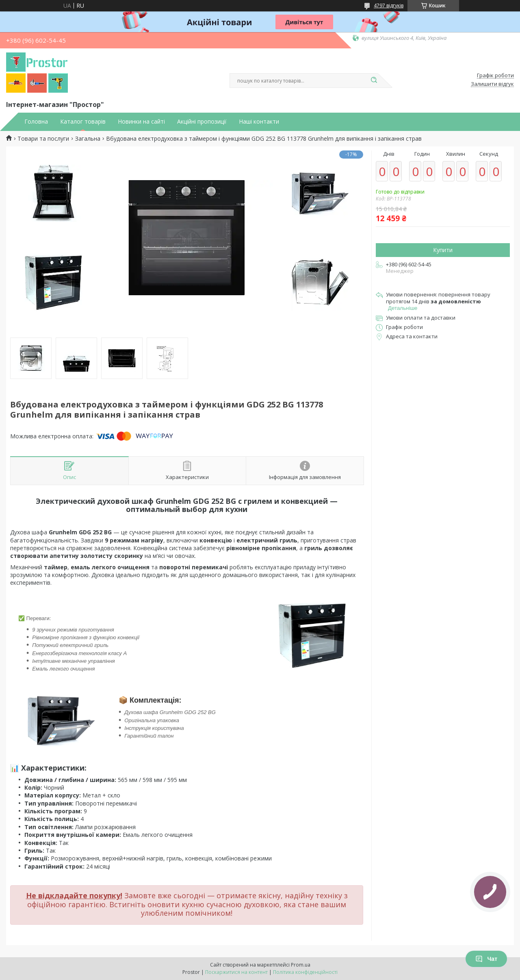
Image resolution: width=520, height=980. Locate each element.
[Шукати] (374, 81)
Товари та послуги (43, 139)
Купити (443, 250)
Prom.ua (301, 965)
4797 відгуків (389, 5)
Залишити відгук (492, 84)
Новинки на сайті (141, 122)
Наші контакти (259, 122)
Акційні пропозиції (202, 122)
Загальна (88, 139)
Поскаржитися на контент (236, 972)
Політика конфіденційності (305, 972)
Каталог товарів (83, 122)
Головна (36, 122)
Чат (486, 959)
